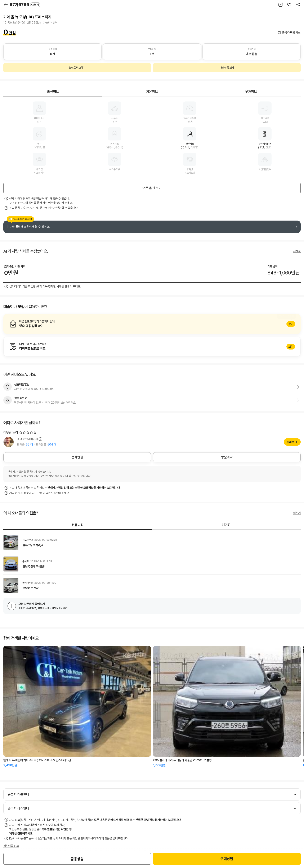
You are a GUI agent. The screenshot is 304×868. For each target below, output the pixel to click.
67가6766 (25, 5)
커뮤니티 (78, 525)
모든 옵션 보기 (152, 188)
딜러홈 (290, 442)
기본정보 (152, 92)
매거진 (226, 525)
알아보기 (152, 324)
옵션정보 (53, 92)
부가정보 (251, 92)
